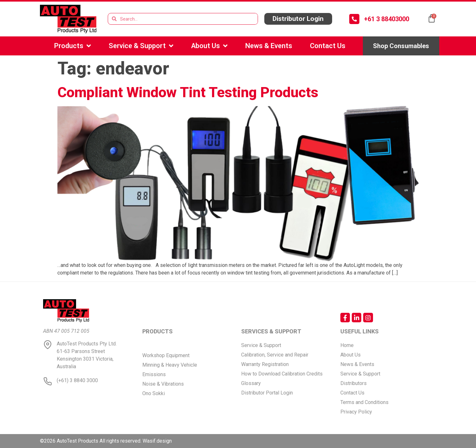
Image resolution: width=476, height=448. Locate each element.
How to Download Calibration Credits (282, 374)
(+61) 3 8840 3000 (77, 380)
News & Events (269, 46)
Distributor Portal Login (267, 393)
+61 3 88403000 (387, 19)
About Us (209, 46)
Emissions (154, 374)
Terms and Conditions (364, 402)
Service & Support (141, 46)
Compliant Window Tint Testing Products (188, 92)
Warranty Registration (265, 364)
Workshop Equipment (166, 355)
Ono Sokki (154, 393)
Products (73, 46)
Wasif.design (157, 441)
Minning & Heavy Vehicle (170, 365)
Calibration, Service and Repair (275, 355)
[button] (298, 19)
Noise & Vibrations (163, 384)
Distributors (354, 383)
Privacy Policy (356, 412)
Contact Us (328, 46)
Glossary (251, 383)
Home (347, 345)
